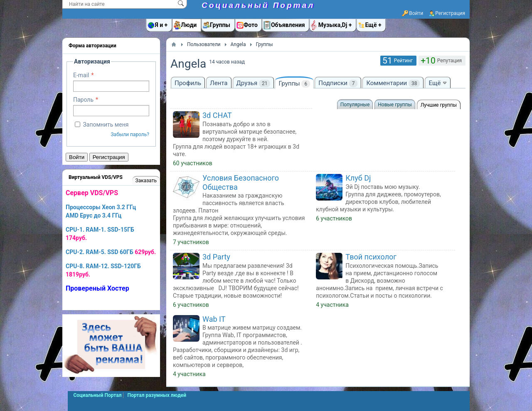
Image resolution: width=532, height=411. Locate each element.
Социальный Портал (258, 5)
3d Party (216, 257)
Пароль (83, 100)
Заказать (146, 181)
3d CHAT (217, 115)
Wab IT (214, 319)
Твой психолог (371, 257)
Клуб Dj (358, 178)
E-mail (81, 75)
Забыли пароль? (130, 135)
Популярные (355, 105)
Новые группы (395, 105)
